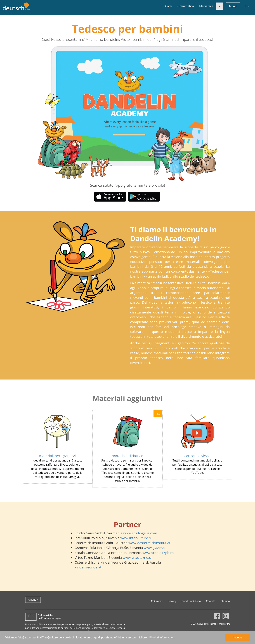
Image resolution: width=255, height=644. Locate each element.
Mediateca (206, 6)
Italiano (33, 600)
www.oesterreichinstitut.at (149, 543)
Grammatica (186, 6)
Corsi (169, 6)
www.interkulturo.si (136, 538)
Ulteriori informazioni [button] (162, 637)
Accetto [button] (237, 638)
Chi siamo (157, 601)
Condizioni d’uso (191, 601)
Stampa (225, 601)
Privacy (172, 601)
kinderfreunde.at (88, 567)
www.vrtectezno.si (137, 558)
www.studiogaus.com (140, 533)
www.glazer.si (155, 548)
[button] (74, 113)
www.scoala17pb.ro (158, 553)
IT (248, 6)
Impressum (224, 624)
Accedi (233, 6)
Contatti (211, 601)
